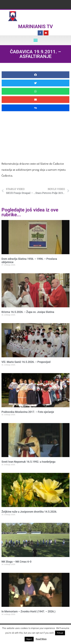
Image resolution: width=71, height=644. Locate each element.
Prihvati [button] (60, 633)
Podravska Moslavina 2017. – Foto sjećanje (28, 412)
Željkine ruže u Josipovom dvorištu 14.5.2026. (29, 512)
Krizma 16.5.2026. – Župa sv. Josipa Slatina (28, 312)
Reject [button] (29, 639)
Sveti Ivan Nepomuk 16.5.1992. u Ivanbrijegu (28, 462)
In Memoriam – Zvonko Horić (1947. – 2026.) (28, 611)
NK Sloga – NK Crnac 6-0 (16, 562)
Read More (41, 639)
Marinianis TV (35, 26)
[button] (35, 40)
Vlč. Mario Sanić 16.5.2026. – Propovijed (26, 362)
